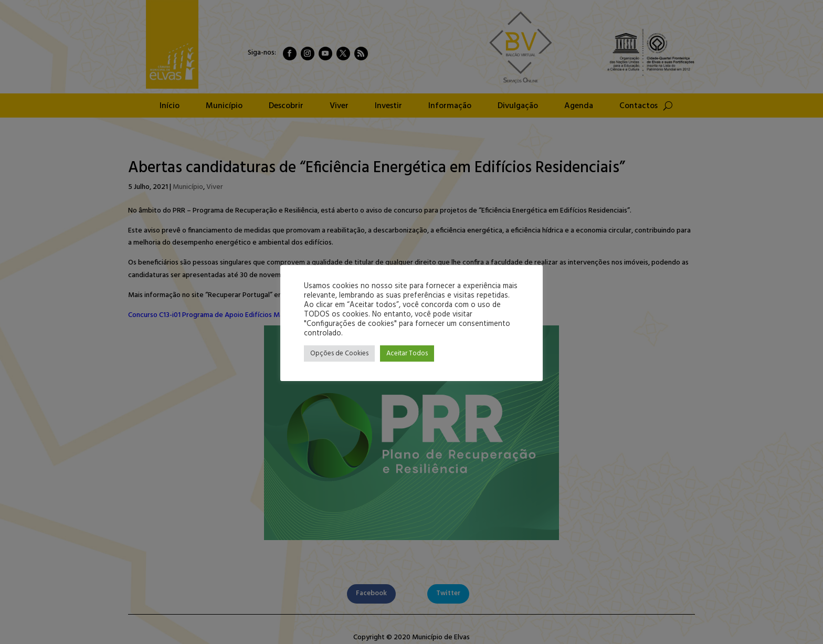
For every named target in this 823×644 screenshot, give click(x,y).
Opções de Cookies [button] (339, 353)
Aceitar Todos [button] (407, 353)
